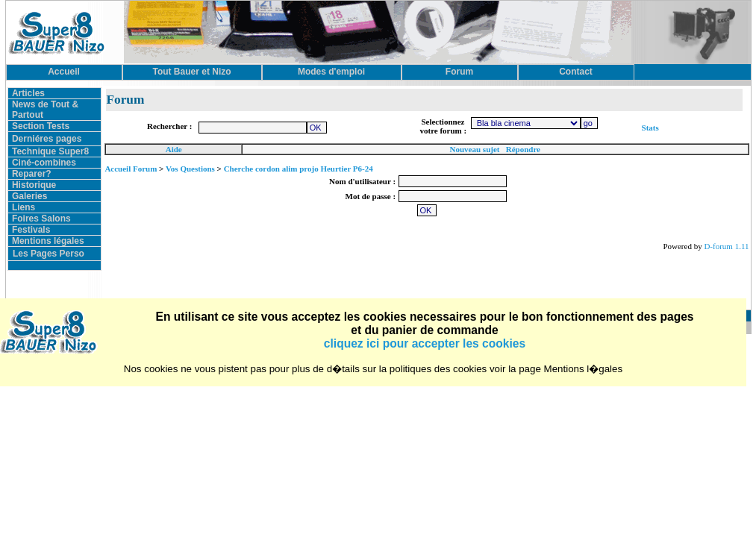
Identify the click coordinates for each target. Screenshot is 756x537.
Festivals (31, 230)
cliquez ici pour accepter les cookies (425, 343)
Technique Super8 (50, 151)
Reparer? (32, 174)
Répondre (523, 149)
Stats (650, 128)
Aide (174, 149)
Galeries (29, 196)
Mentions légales (48, 241)
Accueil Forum (131, 169)
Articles (28, 93)
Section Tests (41, 126)
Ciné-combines (44, 163)
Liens (24, 207)
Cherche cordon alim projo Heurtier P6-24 (299, 169)
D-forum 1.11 (726, 246)
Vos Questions (190, 169)
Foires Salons (41, 219)
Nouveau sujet (475, 149)
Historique (34, 185)
